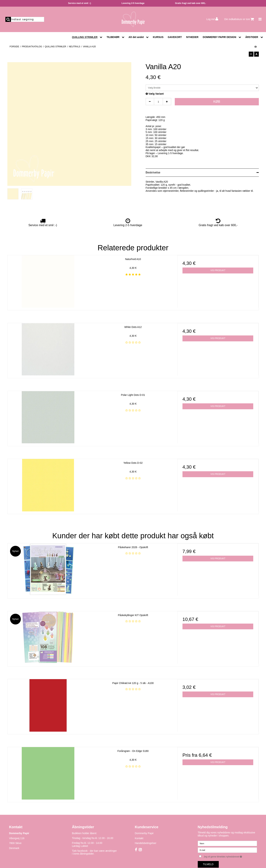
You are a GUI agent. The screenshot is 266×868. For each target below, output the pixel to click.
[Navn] (227, 843)
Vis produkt (218, 270)
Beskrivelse (153, 172)
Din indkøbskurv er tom (239, 19)
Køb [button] (217, 102)
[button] (251, 54)
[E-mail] (227, 850)
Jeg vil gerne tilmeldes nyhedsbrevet (230, 856)
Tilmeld (208, 864)
